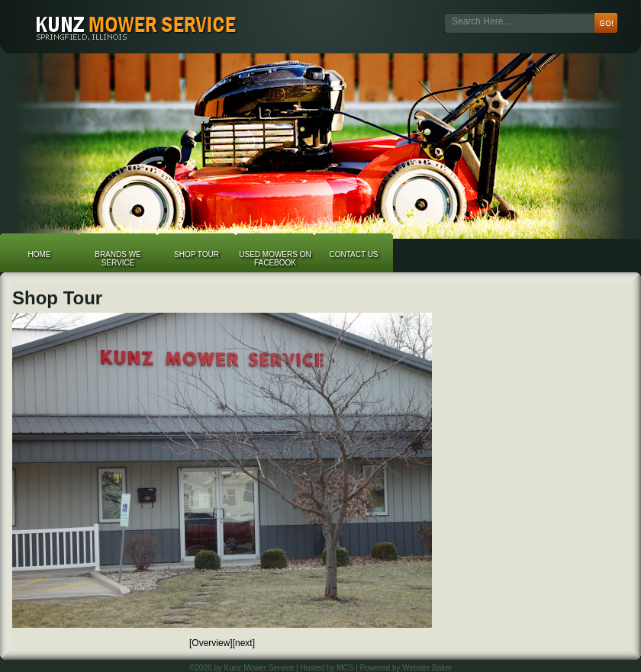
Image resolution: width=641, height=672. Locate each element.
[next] (244, 643)
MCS (345, 668)
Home (40, 254)
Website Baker (427, 668)
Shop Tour (196, 254)
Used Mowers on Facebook (275, 259)
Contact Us (353, 254)
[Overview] (211, 643)
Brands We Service (118, 259)
